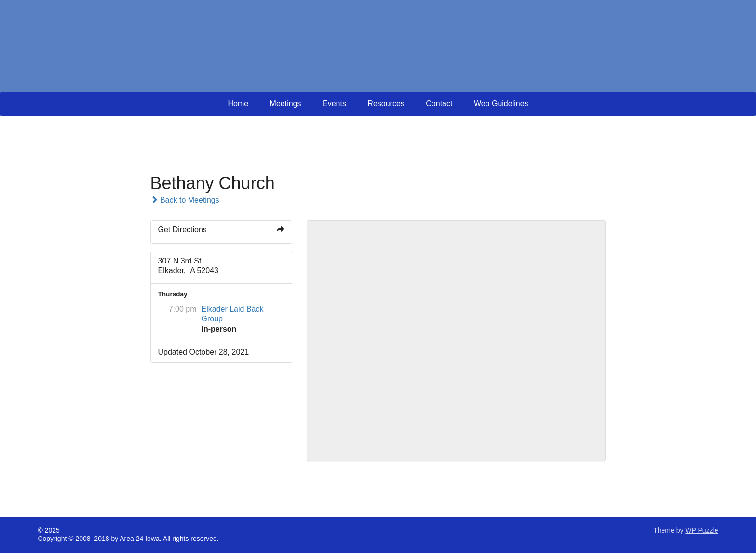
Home (238, 104)
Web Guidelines (501, 104)
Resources (386, 104)
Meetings (286, 104)
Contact (439, 104)
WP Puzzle (702, 530)
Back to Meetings (185, 200)
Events (334, 104)
